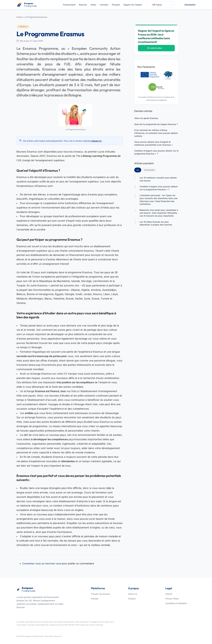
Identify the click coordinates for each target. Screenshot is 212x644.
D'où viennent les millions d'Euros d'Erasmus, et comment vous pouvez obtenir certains (156, 133)
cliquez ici (96, 141)
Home (19, 17)
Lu (139, 170)
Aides (93, 5)
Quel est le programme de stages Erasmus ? (156, 124)
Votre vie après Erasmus (146, 118)
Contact (132, 599)
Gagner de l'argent (133, 5)
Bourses (83, 5)
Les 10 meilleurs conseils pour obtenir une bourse (158, 179)
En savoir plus (156, 48)
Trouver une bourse (100, 594)
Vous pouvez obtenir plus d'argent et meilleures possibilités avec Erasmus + (154, 143)
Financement (69, 5)
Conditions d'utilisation (176, 603)
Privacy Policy (172, 599)
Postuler (116, 5)
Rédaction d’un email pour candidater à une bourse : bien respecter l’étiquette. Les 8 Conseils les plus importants (159, 213)
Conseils (104, 5)
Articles (95, 599)
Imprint (169, 594)
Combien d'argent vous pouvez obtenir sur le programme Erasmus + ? (156, 152)
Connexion (190, 5)
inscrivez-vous (53, 563)
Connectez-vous (32, 563)
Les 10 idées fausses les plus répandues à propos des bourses (156, 223)
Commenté (149, 170)
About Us (133, 594)
